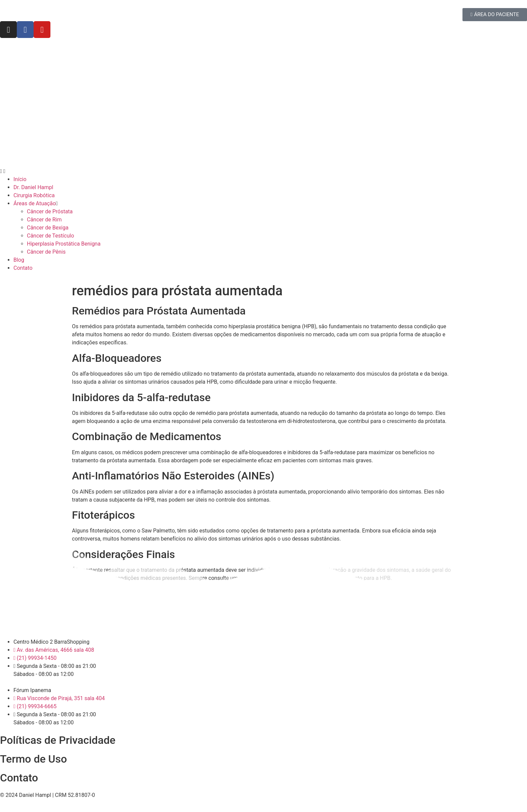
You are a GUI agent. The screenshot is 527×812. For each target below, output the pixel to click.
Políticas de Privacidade (58, 740)
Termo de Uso (33, 759)
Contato (19, 778)
